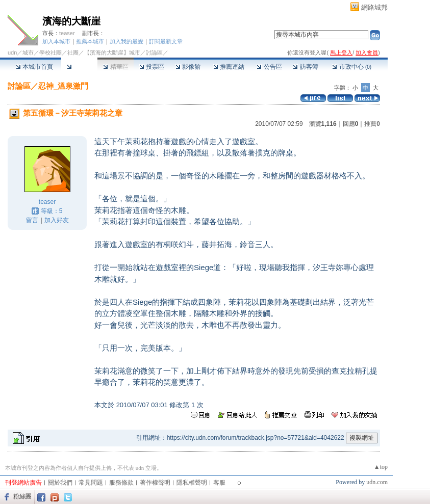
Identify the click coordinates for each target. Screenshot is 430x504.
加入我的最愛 (127, 41)
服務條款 (121, 483)
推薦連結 (229, 67)
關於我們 (60, 483)
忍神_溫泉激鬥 (63, 86)
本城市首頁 (34, 67)
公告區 (269, 67)
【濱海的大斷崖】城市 (112, 52)
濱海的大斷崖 (71, 21)
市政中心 (352, 67)
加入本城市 (56, 41)
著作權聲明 (155, 483)
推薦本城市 (90, 41)
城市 (28, 52)
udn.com (377, 482)
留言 (32, 220)
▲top (381, 467)
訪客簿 (305, 67)
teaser (67, 33)
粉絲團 (22, 496)
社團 (73, 52)
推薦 (372, 124)
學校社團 (50, 52)
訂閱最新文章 (166, 41)
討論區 (79, 67)
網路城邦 (374, 7)
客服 (219, 483)
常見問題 (91, 483)
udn (12, 52)
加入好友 (57, 220)
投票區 (152, 67)
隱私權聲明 (192, 483)
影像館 (188, 67)
